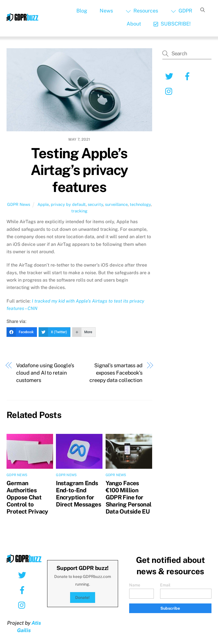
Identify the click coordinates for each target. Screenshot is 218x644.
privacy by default (68, 204)
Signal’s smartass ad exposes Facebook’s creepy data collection (116, 373)
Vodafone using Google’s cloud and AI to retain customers (45, 373)
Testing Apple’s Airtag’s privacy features (79, 170)
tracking (79, 211)
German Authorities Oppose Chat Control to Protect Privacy (27, 497)
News (106, 11)
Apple (43, 204)
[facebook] (188, 76)
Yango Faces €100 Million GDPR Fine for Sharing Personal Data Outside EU (129, 497)
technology (140, 204)
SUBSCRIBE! (172, 24)
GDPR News (19, 204)
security (95, 204)
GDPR (182, 11)
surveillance (116, 204)
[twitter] (170, 76)
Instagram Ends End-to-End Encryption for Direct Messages (78, 494)
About (134, 24)
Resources (142, 11)
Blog (82, 11)
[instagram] (170, 91)
